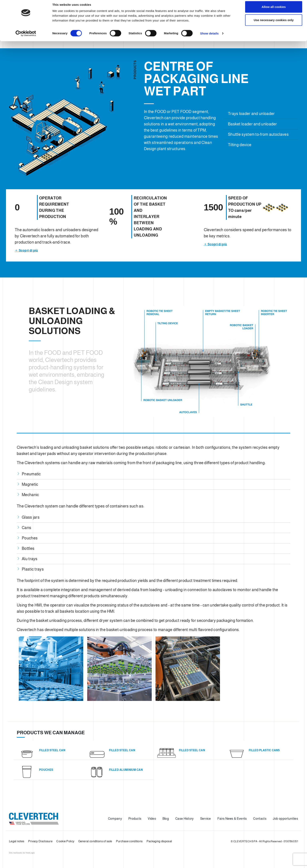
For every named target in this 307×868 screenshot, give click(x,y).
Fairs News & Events (232, 819)
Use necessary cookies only (274, 24)
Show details (209, 37)
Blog (166, 819)
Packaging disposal (159, 841)
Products (135, 819)
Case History (185, 819)
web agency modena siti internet (22, 853)
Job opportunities (285, 819)
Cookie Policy (65, 841)
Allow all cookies (274, 10)
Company (115, 819)
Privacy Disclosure (40, 841)
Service (206, 819)
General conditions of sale (95, 841)
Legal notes (17, 841)
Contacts (260, 819)
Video (152, 819)
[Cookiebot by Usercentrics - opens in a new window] (26, 37)
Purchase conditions (129, 841)
